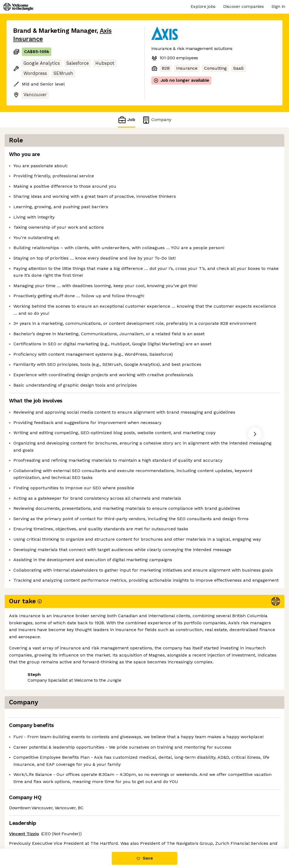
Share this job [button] (28, 826)
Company (157, 120)
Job (126, 120)
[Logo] (18, 7)
